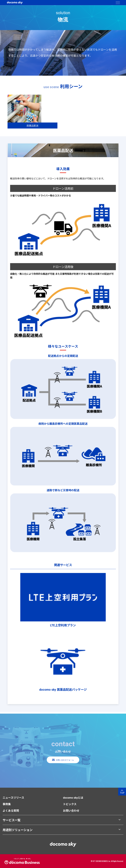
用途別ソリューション (18, 830)
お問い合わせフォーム (65, 764)
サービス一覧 (12, 820)
